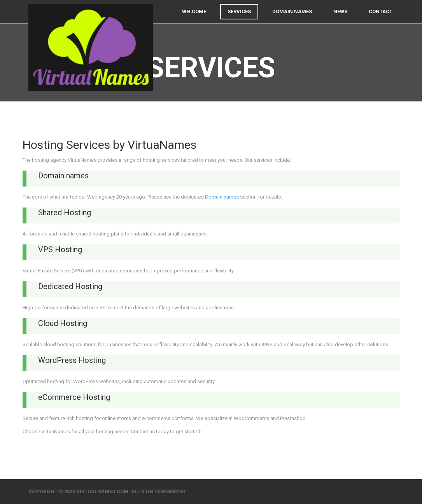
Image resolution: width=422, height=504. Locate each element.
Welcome (194, 19)
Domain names (292, 19)
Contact (381, 19)
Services (239, 19)
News (340, 19)
